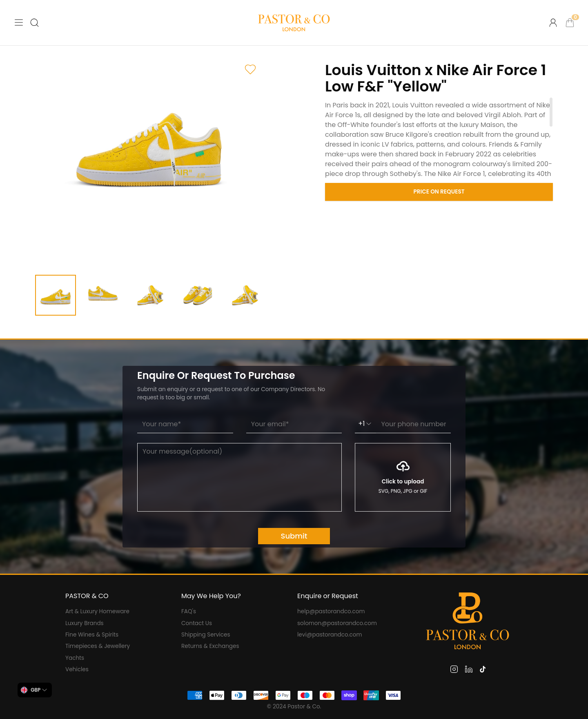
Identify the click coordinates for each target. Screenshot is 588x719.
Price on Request (439, 192)
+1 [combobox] (365, 424)
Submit (294, 536)
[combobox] (35, 690)
